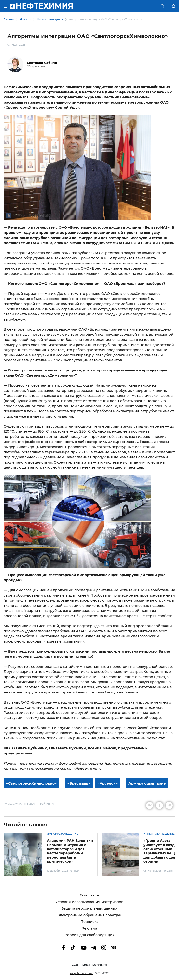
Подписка (89, 922)
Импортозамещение (50, 19)
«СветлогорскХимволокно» (31, 783)
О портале (89, 895)
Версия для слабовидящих (89, 935)
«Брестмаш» (79, 783)
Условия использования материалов (89, 902)
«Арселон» (108, 783)
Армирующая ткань (147, 783)
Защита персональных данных (89, 909)
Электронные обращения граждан (89, 915)
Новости (25, 19)
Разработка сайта (81, 973)
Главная (9, 19)
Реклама (89, 928)
